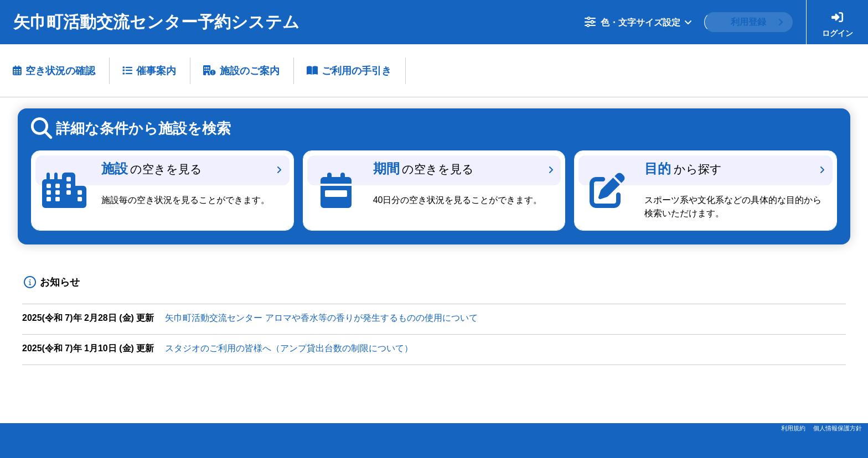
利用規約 (793, 428)
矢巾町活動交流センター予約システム (156, 22)
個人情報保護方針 (838, 428)
